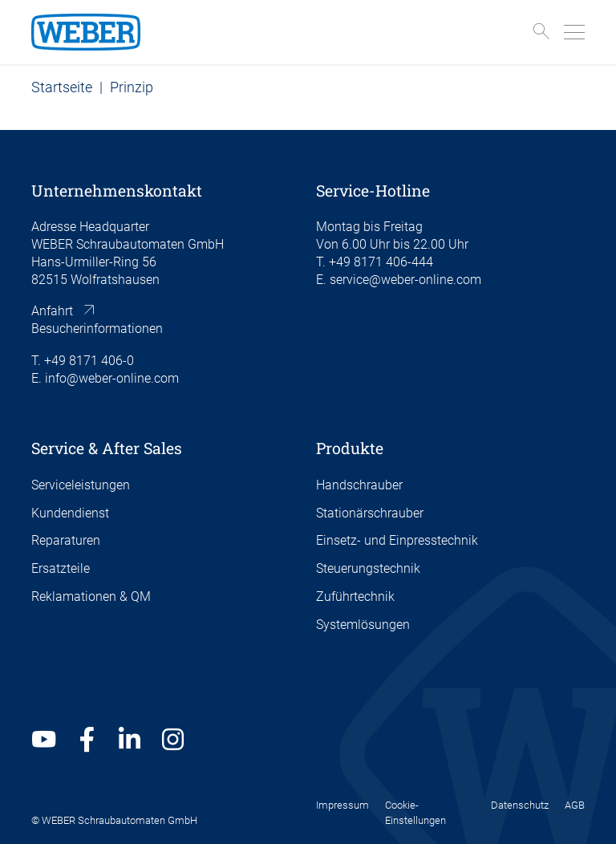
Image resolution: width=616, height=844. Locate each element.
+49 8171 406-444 (381, 262)
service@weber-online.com (405, 280)
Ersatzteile (61, 569)
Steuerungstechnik (368, 569)
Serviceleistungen (81, 485)
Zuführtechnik (355, 597)
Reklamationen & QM (91, 597)
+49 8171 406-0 (89, 361)
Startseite (62, 87)
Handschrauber (359, 485)
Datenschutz (520, 805)
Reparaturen (66, 541)
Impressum (342, 805)
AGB (575, 805)
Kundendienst (70, 513)
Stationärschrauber (370, 513)
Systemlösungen (363, 625)
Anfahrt (52, 311)
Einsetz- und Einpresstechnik (397, 541)
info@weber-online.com (112, 379)
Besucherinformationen (97, 329)
